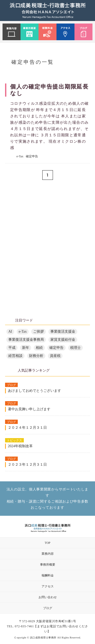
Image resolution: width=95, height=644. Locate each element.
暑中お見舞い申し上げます (29, 409)
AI (10, 331)
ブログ (48, 608)
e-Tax (20, 156)
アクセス (48, 586)
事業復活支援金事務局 (26, 340)
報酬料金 (48, 575)
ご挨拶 (39, 331)
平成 (12, 348)
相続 (39, 348)
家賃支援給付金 (63, 340)
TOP (47, 543)
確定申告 (32, 156)
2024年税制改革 (20, 446)
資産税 (55, 356)
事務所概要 (48, 565)
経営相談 (15, 356)
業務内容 (48, 554)
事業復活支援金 (63, 331)
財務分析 (36, 356)
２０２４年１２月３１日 (27, 428)
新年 (26, 348)
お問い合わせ (48, 597)
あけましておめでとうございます (34, 391)
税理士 (75, 348)
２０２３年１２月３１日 (27, 465)
